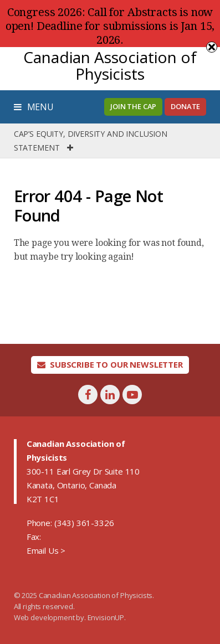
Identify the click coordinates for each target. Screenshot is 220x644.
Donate (185, 106)
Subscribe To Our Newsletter (110, 364)
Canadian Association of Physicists (110, 65)
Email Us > (46, 550)
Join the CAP (133, 106)
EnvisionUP (106, 617)
